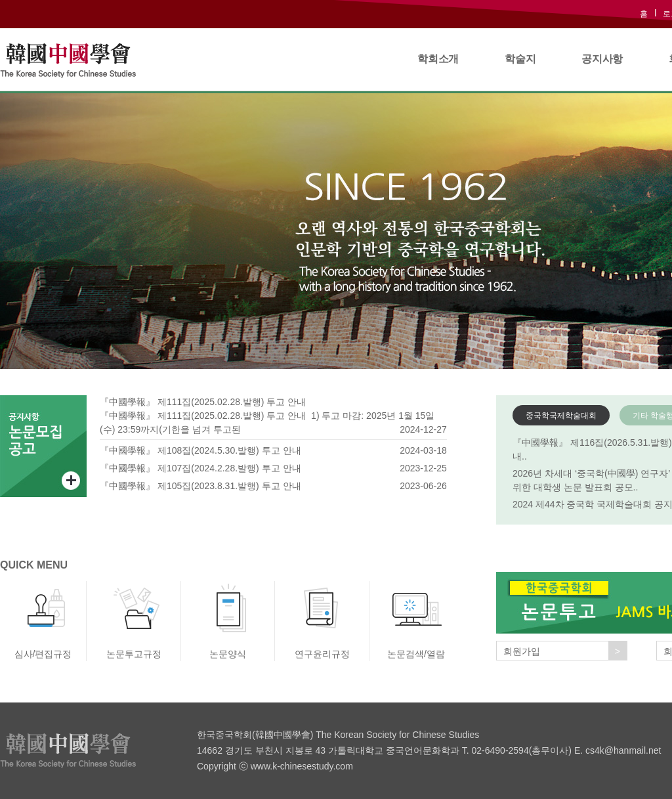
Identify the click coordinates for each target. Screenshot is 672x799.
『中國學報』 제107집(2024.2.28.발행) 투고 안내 (200, 468)
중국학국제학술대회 (561, 416)
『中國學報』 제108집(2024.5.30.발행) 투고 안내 (200, 450)
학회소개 (438, 59)
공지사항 (602, 59)
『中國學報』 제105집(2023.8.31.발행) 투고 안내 (200, 486)
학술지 (520, 59)
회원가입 (565, 651)
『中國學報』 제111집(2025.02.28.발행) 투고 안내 (203, 402)
